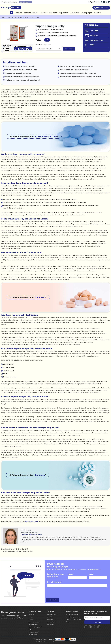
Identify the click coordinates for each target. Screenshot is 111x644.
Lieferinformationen (35, 622)
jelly (48, 40)
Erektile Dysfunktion (46, 136)
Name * (71, 574)
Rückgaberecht (33, 625)
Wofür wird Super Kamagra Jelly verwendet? (20, 66)
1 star (49, 577)
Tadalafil (43, 13)
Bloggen (31, 617)
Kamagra (40, 475)
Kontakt (97, 13)
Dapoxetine (64, 13)
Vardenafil (53, 13)
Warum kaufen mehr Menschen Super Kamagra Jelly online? (80, 77)
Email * (91, 574)
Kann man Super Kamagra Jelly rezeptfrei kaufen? (22, 77)
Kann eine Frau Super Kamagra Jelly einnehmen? (77, 66)
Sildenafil (40, 297)
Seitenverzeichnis (34, 632)
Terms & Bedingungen (35, 627)
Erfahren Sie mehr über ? (34, 136)
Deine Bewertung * (55, 582)
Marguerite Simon (29, 532)
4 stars (55, 577)
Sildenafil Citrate (31, 13)
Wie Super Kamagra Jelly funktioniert (18, 73)
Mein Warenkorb (103, 8)
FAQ (30, 630)
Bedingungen (87, 13)
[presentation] (60, 592)
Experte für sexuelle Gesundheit (31, 535)
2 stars (51, 577)
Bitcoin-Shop (33, 635)
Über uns (18, 13)
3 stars (53, 577)
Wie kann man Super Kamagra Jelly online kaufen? (23, 80)
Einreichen (53, 600)
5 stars (58, 577)
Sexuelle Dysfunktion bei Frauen (73, 621)
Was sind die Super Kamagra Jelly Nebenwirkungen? (78, 73)
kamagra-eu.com (32, 521)
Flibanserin (75, 13)
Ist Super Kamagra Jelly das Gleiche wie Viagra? (22, 70)
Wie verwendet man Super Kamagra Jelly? (74, 70)
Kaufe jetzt (69, 49)
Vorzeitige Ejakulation (73, 617)
